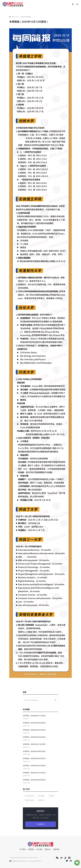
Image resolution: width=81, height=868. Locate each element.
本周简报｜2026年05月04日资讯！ (35, 723)
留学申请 (41, 800)
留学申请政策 (27, 17)
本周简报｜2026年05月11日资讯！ (35, 716)
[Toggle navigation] (77, 4)
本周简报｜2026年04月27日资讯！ (35, 730)
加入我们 (40, 849)
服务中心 (48, 849)
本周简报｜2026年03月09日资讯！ (35, 780)
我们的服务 (41, 796)
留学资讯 (51, 796)
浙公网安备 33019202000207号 (19, 861)
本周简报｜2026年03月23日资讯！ (35, 766)
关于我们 (23, 849)
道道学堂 (56, 849)
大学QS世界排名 (29, 796)
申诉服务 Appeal (29, 800)
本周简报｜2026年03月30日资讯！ (35, 758)
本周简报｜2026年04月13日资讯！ (35, 744)
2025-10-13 (15, 17)
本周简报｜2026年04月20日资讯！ (35, 737)
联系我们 (31, 849)
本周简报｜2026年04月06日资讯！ (35, 751)
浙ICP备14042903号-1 (36, 861)
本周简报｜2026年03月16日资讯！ (35, 773)
